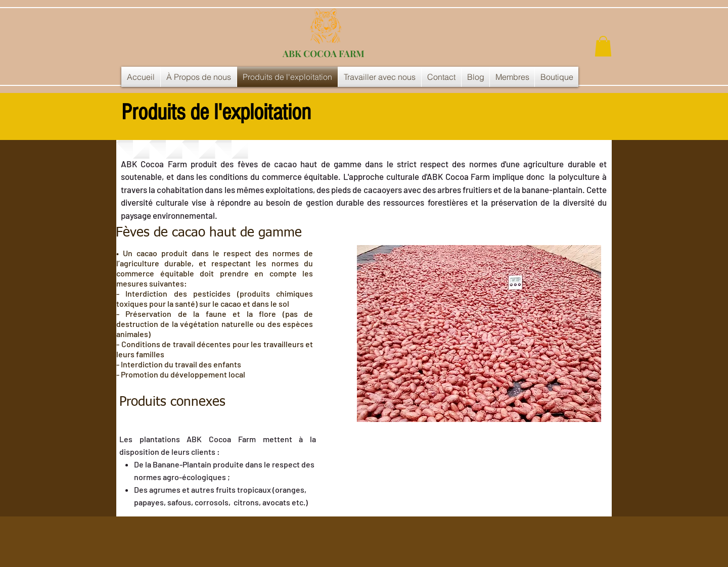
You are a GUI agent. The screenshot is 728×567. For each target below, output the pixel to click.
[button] (603, 46)
